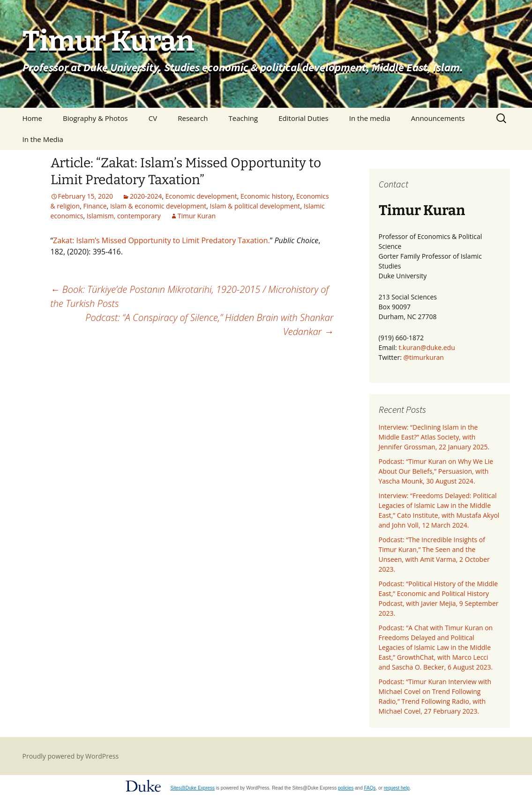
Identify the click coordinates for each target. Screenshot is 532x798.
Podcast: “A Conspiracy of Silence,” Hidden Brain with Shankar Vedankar (209, 324)
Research (193, 118)
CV (153, 118)
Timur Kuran (197, 216)
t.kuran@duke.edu (427, 347)
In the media (370, 118)
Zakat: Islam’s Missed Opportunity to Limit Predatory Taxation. (161, 240)
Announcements (438, 118)
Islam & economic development (158, 206)
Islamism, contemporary (124, 216)
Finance (95, 206)
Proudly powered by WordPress (71, 756)
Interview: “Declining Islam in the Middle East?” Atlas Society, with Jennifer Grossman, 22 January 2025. (434, 437)
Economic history (267, 196)
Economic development (201, 196)
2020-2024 (146, 196)
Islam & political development (255, 206)
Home (32, 118)
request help (397, 788)
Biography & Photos (95, 118)
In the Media (43, 139)
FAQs (370, 788)
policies (346, 788)
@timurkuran (423, 357)
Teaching (244, 118)
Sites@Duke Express (192, 788)
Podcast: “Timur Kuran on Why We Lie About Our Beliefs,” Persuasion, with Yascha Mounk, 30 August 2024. (436, 471)
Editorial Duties (303, 118)
